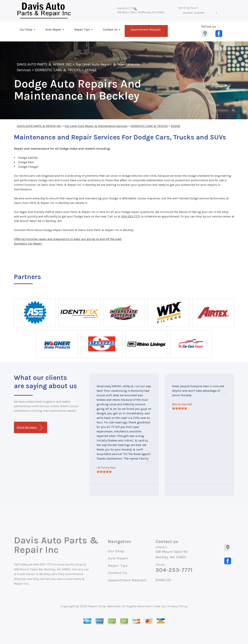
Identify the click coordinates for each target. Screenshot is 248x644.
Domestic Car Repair (28, 244)
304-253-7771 (125, 8)
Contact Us (110, 29)
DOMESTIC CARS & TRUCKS (58, 70)
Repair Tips (82, 29)
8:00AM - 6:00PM (194, 13)
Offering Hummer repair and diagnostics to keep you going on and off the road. (68, 239)
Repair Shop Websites (104, 606)
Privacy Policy (177, 606)
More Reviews (30, 428)
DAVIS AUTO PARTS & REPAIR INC (44, 64)
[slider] (104, 472)
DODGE (91, 70)
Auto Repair (53, 29)
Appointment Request (146, 29)
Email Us (163, 580)
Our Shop (26, 29)
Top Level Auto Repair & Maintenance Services (96, 126)
